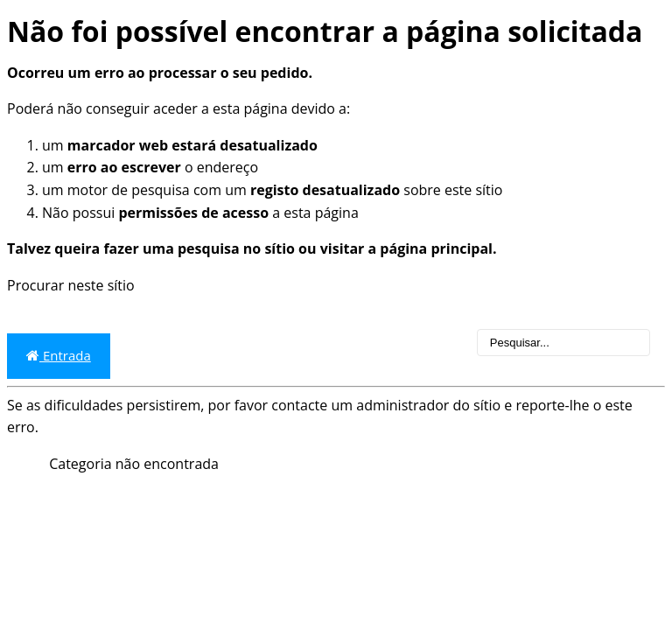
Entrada (59, 356)
